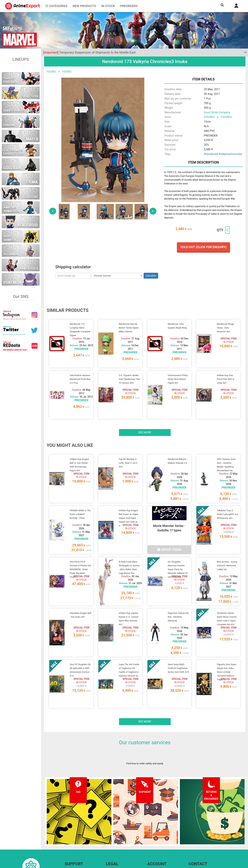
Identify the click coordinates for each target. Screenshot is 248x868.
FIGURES (51, 72)
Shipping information (76, 836)
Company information (118, 843)
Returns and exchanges (77, 843)
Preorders (129, 6)
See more (145, 419)
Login (150, 836)
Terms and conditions (118, 829)
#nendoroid (211, 154)
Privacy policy (113, 836)
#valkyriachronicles (230, 154)
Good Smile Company (217, 112)
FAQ (67, 829)
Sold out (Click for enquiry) (203, 247)
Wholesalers (154, 843)
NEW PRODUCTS (84, 6)
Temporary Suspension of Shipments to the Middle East (89, 52)
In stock (108, 6)
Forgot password (156, 829)
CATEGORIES (56, 6)
